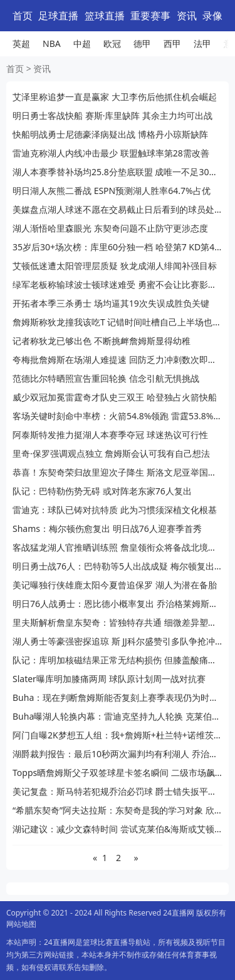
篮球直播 (105, 16)
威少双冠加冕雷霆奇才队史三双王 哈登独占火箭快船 (115, 397)
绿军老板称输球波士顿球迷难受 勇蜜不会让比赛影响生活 (118, 284)
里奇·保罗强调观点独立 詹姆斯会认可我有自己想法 (111, 453)
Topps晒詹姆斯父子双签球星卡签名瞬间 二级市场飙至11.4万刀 (118, 773)
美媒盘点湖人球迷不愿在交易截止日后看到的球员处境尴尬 (118, 209)
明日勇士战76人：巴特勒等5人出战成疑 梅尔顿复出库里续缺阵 (118, 566)
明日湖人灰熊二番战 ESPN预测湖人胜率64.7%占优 (112, 191)
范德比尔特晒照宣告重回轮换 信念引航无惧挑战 (106, 378)
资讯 (187, 16)
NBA (52, 43)
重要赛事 (150, 16)
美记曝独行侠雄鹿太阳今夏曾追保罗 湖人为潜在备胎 (115, 585)
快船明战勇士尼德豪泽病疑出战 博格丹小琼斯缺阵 (110, 134)
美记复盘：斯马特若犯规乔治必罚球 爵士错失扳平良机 (118, 791)
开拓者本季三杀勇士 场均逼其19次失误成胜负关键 (111, 303)
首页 (23, 16)
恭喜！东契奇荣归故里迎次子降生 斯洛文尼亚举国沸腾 (118, 472)
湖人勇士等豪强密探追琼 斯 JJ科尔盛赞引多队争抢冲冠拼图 (118, 641)
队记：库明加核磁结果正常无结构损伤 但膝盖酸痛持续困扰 (118, 660)
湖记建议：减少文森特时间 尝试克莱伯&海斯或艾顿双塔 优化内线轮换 (118, 829)
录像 (212, 16)
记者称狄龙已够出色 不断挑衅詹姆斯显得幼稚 (102, 341)
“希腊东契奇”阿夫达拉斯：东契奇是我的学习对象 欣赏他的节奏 (118, 810)
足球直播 (58, 16)
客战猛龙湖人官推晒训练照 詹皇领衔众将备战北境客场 (118, 547)
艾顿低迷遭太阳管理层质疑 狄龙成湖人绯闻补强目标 (115, 266)
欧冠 (112, 43)
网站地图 (21, 924)
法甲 (202, 43)
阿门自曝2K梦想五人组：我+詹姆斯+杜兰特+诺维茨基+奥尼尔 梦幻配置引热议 (118, 735)
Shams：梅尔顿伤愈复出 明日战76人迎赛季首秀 (107, 528)
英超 (21, 43)
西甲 (172, 43)
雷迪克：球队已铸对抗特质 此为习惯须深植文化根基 (115, 510)
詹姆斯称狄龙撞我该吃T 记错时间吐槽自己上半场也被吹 (118, 322)
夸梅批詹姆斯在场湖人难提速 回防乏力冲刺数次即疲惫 (118, 360)
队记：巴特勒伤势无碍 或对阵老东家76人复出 (102, 491)
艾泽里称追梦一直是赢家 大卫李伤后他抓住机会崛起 (115, 97)
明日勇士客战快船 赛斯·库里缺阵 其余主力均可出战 (112, 115)
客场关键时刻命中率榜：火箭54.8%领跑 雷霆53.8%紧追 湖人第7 (118, 416)
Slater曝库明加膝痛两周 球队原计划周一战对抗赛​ (109, 679)
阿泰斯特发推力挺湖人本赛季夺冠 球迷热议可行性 (110, 435)
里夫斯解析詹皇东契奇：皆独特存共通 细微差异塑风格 (118, 622)
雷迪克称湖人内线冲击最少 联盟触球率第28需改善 (111, 153)
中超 (82, 43)
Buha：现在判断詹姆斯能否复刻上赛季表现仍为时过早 (118, 697)
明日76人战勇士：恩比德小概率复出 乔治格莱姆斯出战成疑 (118, 604)
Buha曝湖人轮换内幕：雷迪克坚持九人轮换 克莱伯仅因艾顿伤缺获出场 (118, 716)
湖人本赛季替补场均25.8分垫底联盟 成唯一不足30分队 (118, 172)
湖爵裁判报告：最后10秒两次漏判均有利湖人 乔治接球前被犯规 (118, 754)
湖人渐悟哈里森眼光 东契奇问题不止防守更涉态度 (110, 228)
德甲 (142, 43)
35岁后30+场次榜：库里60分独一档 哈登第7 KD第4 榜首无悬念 (118, 247)
